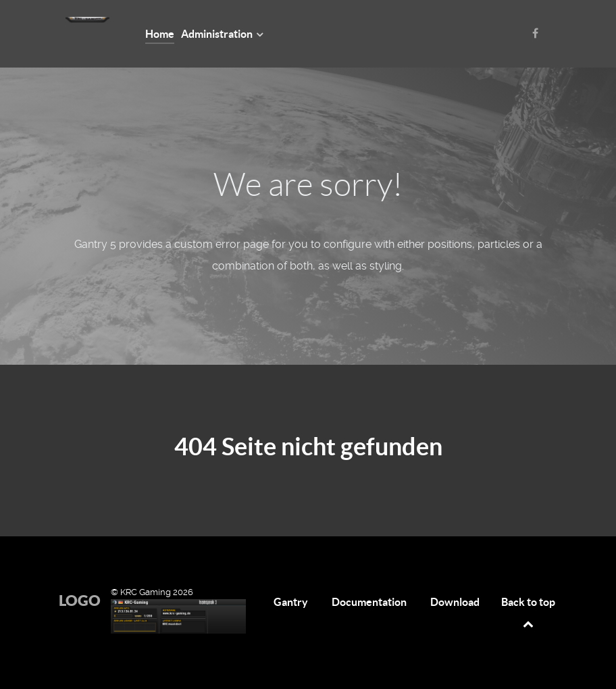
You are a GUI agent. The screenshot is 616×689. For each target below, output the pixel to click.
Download (455, 602)
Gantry (291, 602)
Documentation (369, 602)
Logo (80, 600)
